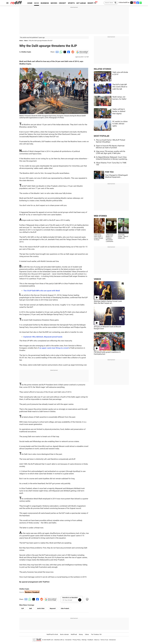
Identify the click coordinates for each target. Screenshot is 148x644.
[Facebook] (138, 3)
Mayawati (53, 608)
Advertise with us (59, 640)
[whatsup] (141, 3)
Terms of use (104, 640)
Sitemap (84, 640)
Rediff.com (50, 640)
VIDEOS (97, 279)
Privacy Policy (77, 640)
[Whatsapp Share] (61, 52)
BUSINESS (45, 3)
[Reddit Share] (72, 52)
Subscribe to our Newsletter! (70, 598)
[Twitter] (132, 3)
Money (81, 634)
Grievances (112, 640)
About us (97, 640)
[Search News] (115, 3)
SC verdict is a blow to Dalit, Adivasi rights (120, 124)
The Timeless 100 (96, 634)
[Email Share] (57, 52)
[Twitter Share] (65, 52)
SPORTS (71, 3)
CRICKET (62, 3)
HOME (30, 3)
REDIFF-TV (92, 3)
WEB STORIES (100, 216)
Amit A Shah (41, 608)
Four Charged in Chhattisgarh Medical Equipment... (116, 176)
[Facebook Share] (68, 52)
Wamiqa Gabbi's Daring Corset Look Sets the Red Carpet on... (108, 302)
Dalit (30, 608)
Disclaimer (68, 640)
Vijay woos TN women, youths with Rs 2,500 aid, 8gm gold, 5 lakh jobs (111, 152)
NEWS (37, 3)
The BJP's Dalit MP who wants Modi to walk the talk (120, 87)
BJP (23, 608)
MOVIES (54, 3)
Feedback (90, 640)
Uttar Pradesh (65, 608)
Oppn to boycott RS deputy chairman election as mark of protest (110, 147)
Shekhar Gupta (26, 52)
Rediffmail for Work (52, 634)
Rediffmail (74, 634)
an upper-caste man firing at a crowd (54, 348)
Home (21, 41)
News (26, 41)
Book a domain (64, 634)
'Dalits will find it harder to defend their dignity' (119, 111)
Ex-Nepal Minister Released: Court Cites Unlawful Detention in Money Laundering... (112, 158)
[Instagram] (135, 3)
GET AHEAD (81, 3)
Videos (87, 634)
